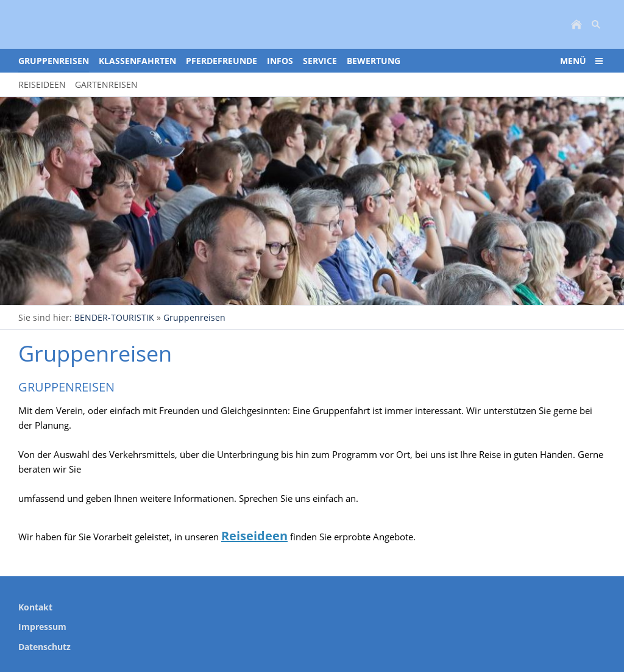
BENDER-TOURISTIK (114, 317)
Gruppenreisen (194, 317)
